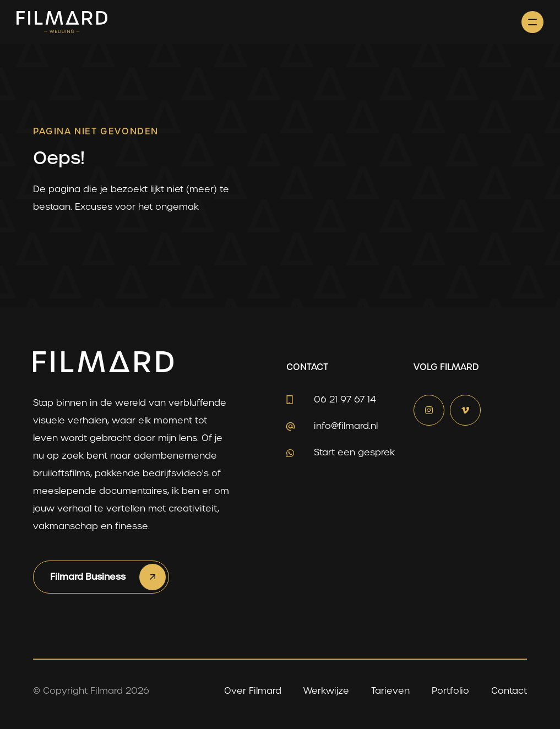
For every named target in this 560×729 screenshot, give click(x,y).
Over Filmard (253, 691)
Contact (509, 691)
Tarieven (390, 691)
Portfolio (450, 691)
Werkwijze (326, 691)
